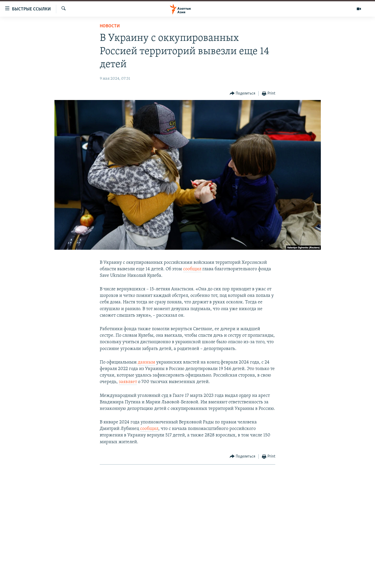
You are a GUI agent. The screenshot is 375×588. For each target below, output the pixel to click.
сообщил (192, 269)
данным (146, 362)
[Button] (243, 94)
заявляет (128, 382)
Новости (110, 26)
